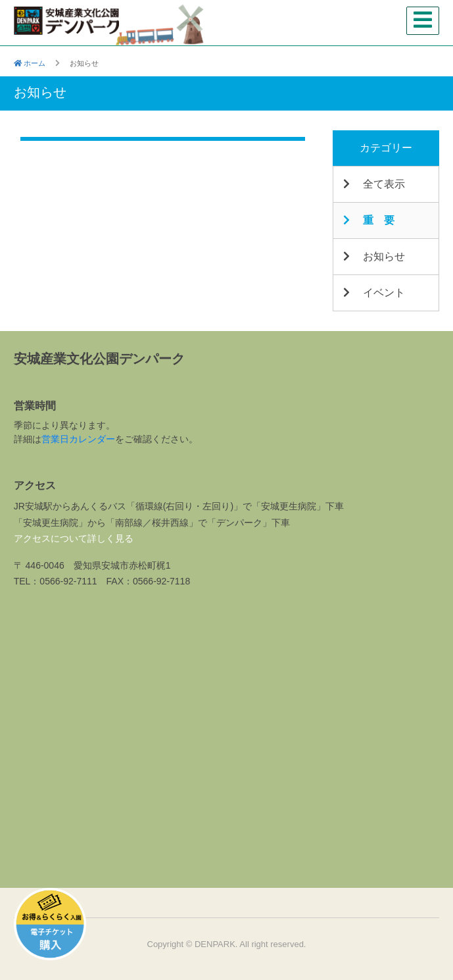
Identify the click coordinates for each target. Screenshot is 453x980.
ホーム (30, 63)
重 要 (369, 220)
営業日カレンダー (78, 439)
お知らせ (374, 256)
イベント (374, 293)
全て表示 (374, 184)
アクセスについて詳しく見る (74, 538)
